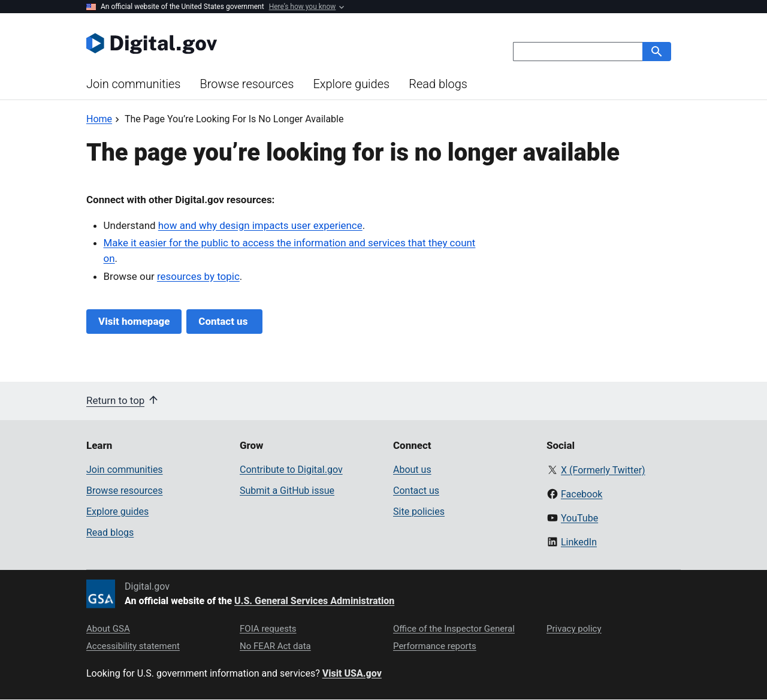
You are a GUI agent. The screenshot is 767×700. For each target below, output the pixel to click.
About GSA (108, 629)
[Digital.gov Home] (235, 43)
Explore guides (351, 84)
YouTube (579, 518)
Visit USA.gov (352, 673)
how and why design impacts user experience (260, 225)
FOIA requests (268, 629)
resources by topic (198, 276)
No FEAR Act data (275, 646)
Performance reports (435, 646)
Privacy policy (574, 629)
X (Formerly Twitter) (603, 470)
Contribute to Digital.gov (291, 470)
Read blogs (438, 84)
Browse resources (247, 84)
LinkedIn (579, 542)
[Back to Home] (99, 119)
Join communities (133, 84)
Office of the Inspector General (454, 629)
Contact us (224, 321)
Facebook (582, 494)
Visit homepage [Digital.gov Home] (134, 321)
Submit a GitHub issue (287, 491)
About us (412, 470)
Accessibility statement (133, 646)
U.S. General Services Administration (314, 601)
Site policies (419, 512)
